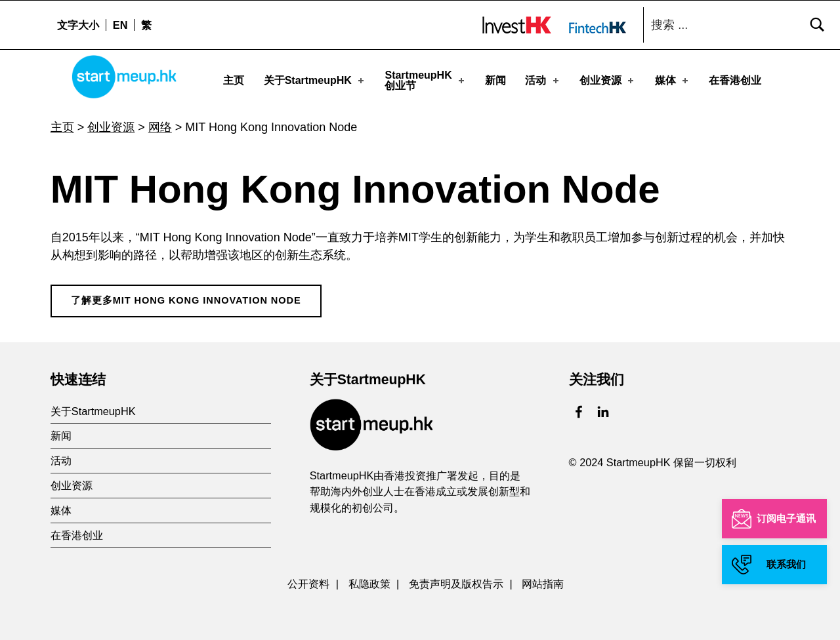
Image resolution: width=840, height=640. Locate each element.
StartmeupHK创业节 (425, 80)
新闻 (495, 80)
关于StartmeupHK (315, 80)
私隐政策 (369, 580)
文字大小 (78, 25)
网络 (160, 123)
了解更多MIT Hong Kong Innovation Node (186, 296)
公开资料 (308, 580)
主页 (234, 80)
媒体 (673, 80)
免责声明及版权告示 (456, 580)
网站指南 (543, 580)
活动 (543, 80)
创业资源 (608, 80)
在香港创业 (735, 80)
